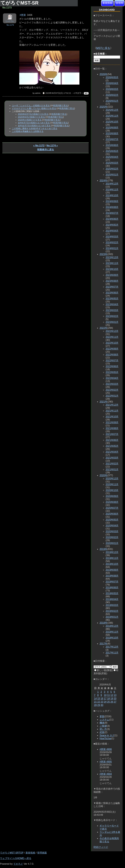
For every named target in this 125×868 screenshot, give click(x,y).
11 (108, 695)
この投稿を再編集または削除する (28, 131)
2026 (103, 74)
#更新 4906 (106, 749)
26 (112, 702)
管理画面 (42, 853)
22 (99, 702)
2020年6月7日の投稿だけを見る (33, 114)
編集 (86, 93)
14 (95, 698)
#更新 (23, 15)
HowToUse (105, 738)
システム (104, 720)
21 (95, 702)
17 (105, 698)
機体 (102, 723)
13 (115, 695)
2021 (103, 402)
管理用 (119, 3)
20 (115, 698)
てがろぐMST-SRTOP (12, 853)
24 (105, 702)
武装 (102, 732)
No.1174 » (52, 146)
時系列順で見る (60, 106)
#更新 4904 (106, 774)
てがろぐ (18, 864)
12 (112, 695)
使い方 (103, 729)
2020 (103, 475)
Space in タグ (107, 735)
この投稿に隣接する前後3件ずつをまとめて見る (35, 128)
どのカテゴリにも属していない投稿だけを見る (34, 108)
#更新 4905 (106, 762)
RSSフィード (101, 847)
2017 (103, 644)
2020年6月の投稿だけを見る (31, 117)
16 (102, 698)
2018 (103, 623)
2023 (103, 254)
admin (38, 93)
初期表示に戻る (46, 150)
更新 (102, 716)
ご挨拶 (103, 726)
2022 (103, 328)
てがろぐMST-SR (20, 3)
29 (99, 705)
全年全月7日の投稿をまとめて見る (34, 126)
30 (102, 705)
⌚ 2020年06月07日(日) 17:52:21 (57, 93)
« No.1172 (39, 146)
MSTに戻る (103, 48)
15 (99, 698)
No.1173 (10, 25)
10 (105, 695)
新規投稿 (107, 3)
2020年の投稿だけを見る (30, 120)
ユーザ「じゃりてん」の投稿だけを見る (31, 106)
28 (95, 705)
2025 (103, 107)
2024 (103, 181)
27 (115, 702)
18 (108, 698)
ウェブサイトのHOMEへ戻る (16, 858)
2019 (103, 549)
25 (108, 702)
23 (102, 702)
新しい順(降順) (104, 670)
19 (112, 698)
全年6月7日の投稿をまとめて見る (34, 123)
